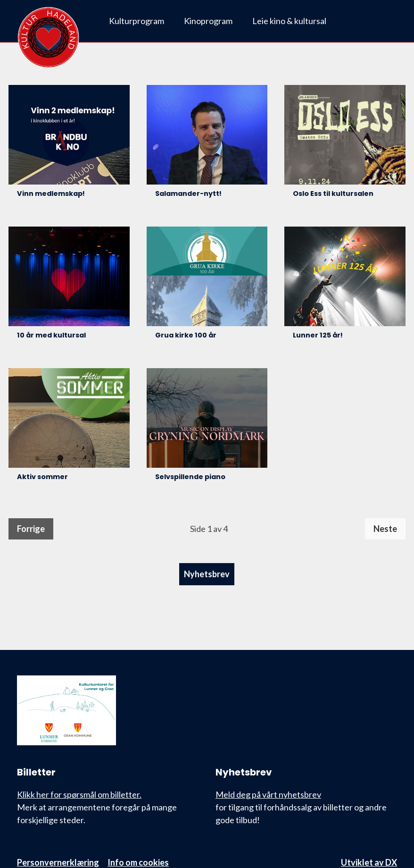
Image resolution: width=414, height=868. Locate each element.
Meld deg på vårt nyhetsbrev (268, 794)
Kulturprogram (137, 21)
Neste (385, 529)
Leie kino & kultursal (289, 21)
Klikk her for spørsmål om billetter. (79, 794)
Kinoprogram (208, 21)
